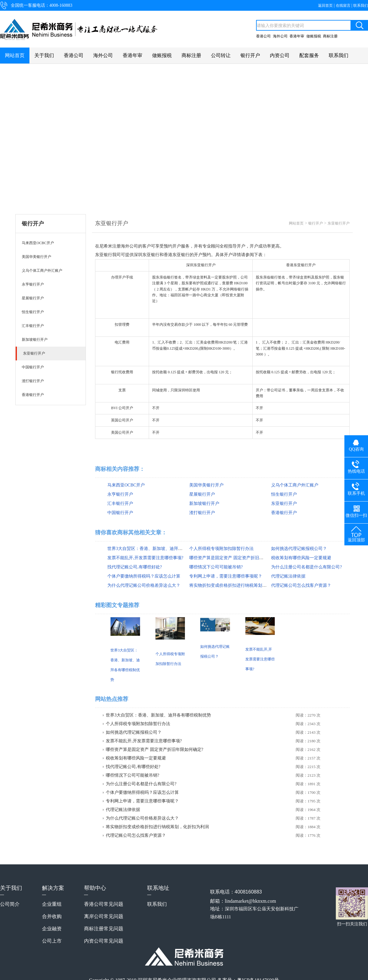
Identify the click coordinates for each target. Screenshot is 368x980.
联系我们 (361, 6)
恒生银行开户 (284, 494)
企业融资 (52, 929)
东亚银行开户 (339, 223)
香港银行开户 (284, 513)
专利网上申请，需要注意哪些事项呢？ (226, 576)
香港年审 (297, 36)
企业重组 (52, 904)
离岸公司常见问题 (104, 916)
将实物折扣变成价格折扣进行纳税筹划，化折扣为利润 (241, 585)
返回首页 (326, 6)
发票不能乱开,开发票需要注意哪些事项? (145, 558)
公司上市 (52, 941)
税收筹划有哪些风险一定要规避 (301, 558)
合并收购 (52, 916)
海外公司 (280, 36)
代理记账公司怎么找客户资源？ (301, 585)
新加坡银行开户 (204, 503)
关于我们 (44, 55)
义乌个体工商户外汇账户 (295, 485)
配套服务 (309, 55)
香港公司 (263, 36)
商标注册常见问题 (104, 929)
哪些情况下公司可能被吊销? (216, 567)
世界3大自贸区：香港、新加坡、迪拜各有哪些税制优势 (160, 549)
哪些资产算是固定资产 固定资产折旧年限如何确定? (238, 558)
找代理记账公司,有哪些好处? (135, 567)
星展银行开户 (202, 494)
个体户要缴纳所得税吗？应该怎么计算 (144, 576)
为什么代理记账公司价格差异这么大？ (144, 585)
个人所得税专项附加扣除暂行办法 (221, 549)
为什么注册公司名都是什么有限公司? (306, 567)
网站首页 (15, 55)
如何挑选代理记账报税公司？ (299, 549)
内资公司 (280, 55)
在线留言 (344, 6)
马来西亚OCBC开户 (126, 485)
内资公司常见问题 (104, 941)
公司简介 (10, 904)
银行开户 (250, 55)
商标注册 (330, 36)
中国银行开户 (120, 513)
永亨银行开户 (120, 494)
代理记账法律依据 (288, 576)
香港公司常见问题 (104, 904)
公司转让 (221, 55)
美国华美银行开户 (206, 485)
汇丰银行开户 (120, 503)
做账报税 (314, 36)
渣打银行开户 (202, 513)
